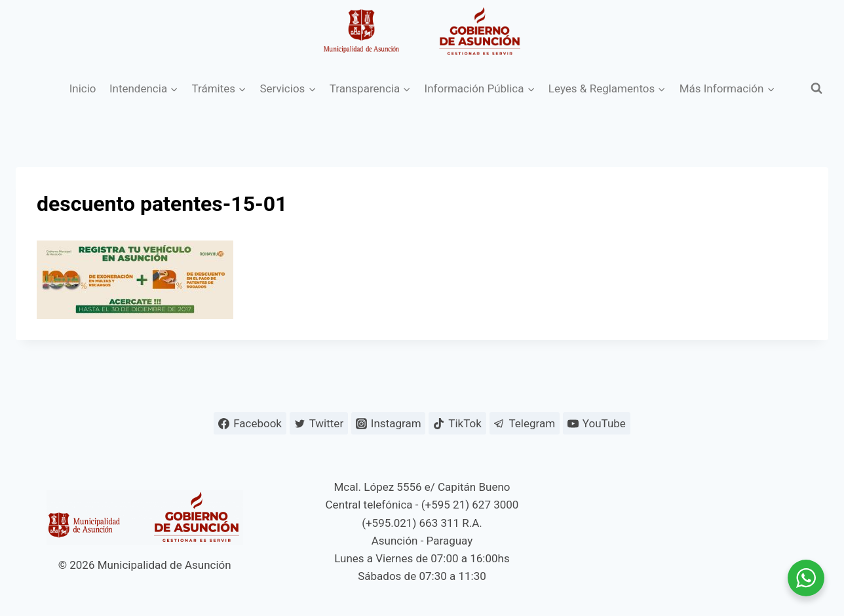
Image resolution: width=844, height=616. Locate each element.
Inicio (83, 88)
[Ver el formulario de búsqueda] (816, 88)
